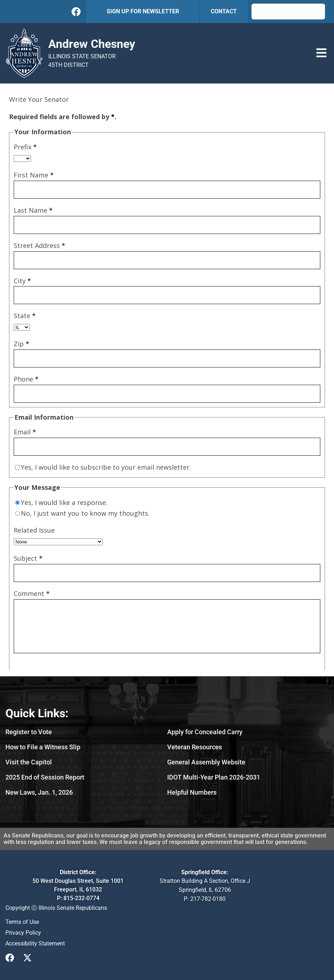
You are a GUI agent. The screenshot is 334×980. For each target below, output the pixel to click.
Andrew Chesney (92, 44)
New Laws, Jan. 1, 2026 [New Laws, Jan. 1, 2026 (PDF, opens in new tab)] (39, 792)
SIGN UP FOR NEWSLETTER (143, 11)
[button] (321, 53)
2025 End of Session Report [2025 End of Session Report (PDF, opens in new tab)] (45, 777)
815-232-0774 (81, 898)
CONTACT (224, 11)
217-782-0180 (208, 899)
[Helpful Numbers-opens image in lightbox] (192, 792)
